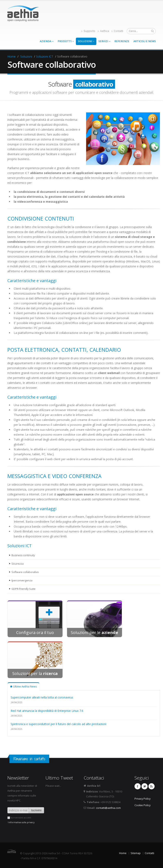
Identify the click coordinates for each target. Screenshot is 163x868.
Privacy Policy (142, 799)
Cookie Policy (142, 805)
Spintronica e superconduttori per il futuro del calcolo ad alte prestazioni (58, 724)
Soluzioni (86, 41)
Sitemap (136, 853)
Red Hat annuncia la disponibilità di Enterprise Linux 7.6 (47, 711)
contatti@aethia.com (108, 808)
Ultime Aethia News (23, 687)
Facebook (138, 786)
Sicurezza (18, 564)
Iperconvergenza (22, 580)
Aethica (103, 31)
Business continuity (23, 555)
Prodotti (66, 41)
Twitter (145, 786)
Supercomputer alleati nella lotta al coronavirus (42, 697)
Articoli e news (145, 41)
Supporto (88, 31)
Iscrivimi (36, 810)
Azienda (47, 41)
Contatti (117, 31)
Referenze (122, 41)
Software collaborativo (25, 572)
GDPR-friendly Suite (23, 589)
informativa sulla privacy (21, 822)
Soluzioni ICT (45, 56)
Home (11, 56)
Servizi (104, 41)
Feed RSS (152, 786)
